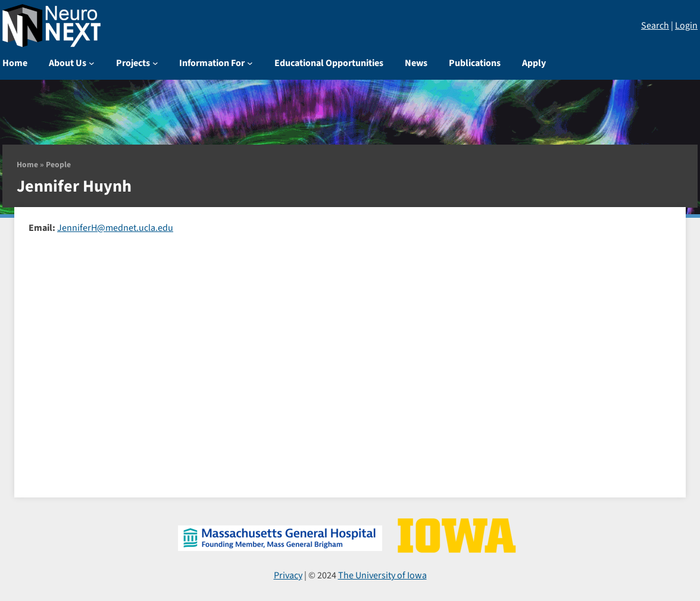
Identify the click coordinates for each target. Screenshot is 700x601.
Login (686, 26)
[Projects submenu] (155, 63)
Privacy (288, 575)
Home (27, 165)
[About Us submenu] (92, 63)
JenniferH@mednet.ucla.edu (115, 228)
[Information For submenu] (250, 63)
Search (655, 26)
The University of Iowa (382, 575)
